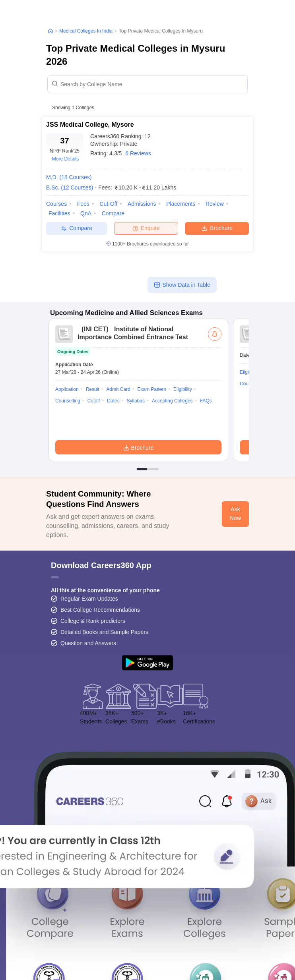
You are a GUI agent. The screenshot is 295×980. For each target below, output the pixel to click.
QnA (86, 213)
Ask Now (235, 514)
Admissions (142, 204)
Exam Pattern (152, 389)
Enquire (146, 228)
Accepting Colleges (172, 401)
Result (93, 389)
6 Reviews (138, 153)
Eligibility (183, 389)
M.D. (69, 177)
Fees (83, 204)
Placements (181, 204)
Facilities (59, 213)
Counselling (68, 401)
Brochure (217, 228)
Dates (113, 401)
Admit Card (118, 389)
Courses (56, 204)
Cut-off (108, 204)
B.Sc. (70, 187)
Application (67, 389)
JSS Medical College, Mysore (90, 125)
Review (215, 204)
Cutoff (94, 401)
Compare (113, 213)
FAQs (206, 401)
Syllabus (136, 401)
